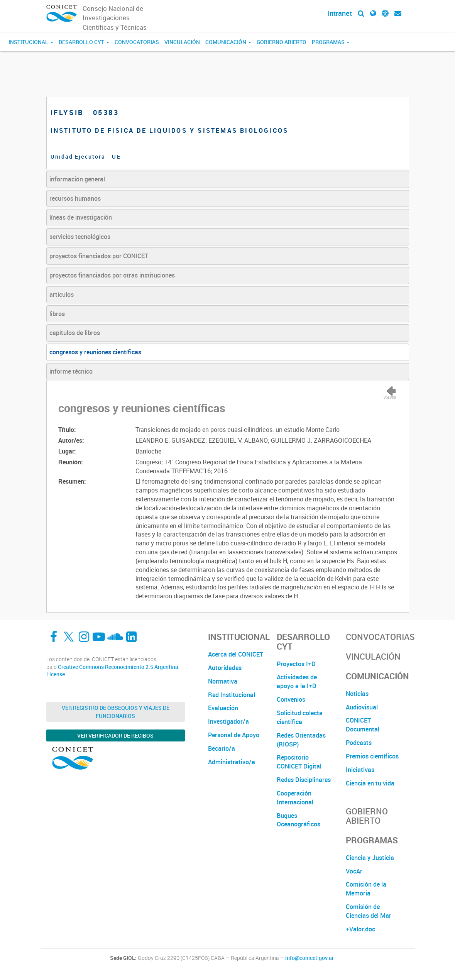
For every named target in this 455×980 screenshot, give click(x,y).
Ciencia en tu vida (370, 783)
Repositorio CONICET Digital (299, 762)
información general (77, 179)
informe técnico (71, 371)
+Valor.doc (360, 929)
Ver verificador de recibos (115, 735)
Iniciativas (360, 770)
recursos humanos (75, 198)
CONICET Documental (363, 725)
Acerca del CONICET (236, 654)
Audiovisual (362, 707)
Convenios (291, 699)
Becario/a (222, 748)
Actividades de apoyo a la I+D (297, 681)
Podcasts (359, 743)
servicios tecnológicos (80, 237)
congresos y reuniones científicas (95, 352)
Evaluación (223, 708)
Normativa (223, 681)
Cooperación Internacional (295, 798)
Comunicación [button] (228, 42)
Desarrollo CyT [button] (84, 42)
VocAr (354, 871)
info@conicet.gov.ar (310, 958)
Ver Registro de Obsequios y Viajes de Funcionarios (116, 712)
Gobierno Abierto (282, 42)
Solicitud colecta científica (300, 717)
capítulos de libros (75, 333)
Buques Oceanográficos (299, 820)
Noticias (357, 694)
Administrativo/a (232, 762)
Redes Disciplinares (304, 780)
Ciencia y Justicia (370, 858)
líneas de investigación (81, 217)
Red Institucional (232, 695)
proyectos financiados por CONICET (99, 256)
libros (57, 314)
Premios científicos (372, 756)
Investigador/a (228, 721)
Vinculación (182, 42)
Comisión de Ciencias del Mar (369, 911)
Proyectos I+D (296, 664)
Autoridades (225, 668)
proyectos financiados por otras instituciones (112, 275)
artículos (62, 295)
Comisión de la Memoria (366, 889)
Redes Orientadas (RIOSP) (301, 740)
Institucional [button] (31, 42)
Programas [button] (331, 42)
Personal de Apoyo (234, 735)
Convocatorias (137, 42)
